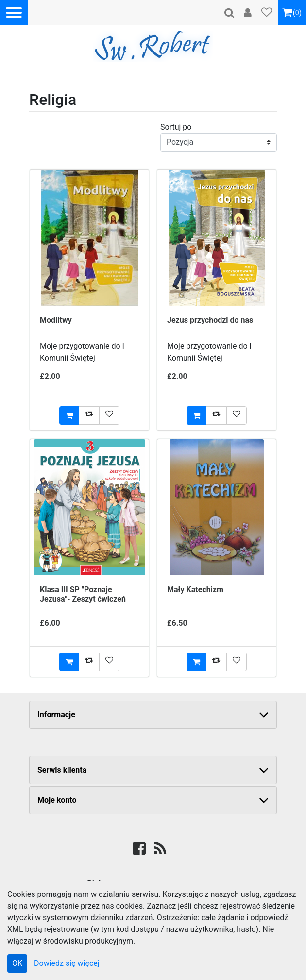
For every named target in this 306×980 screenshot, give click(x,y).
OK (17, 963)
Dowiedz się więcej (67, 963)
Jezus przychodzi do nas (210, 320)
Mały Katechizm (195, 590)
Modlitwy (56, 320)
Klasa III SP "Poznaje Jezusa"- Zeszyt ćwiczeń (83, 594)
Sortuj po (176, 127)
